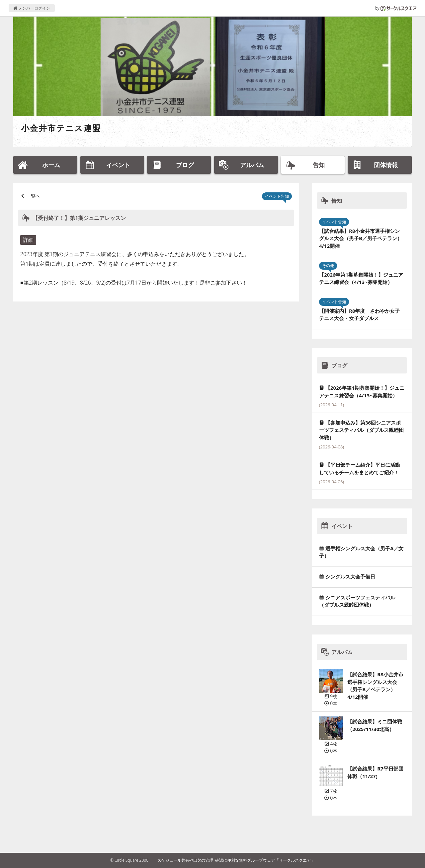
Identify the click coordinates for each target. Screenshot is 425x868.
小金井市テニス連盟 (61, 128)
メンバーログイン (32, 8)
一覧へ (33, 196)
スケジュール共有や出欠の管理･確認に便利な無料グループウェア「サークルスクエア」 (236, 860)
